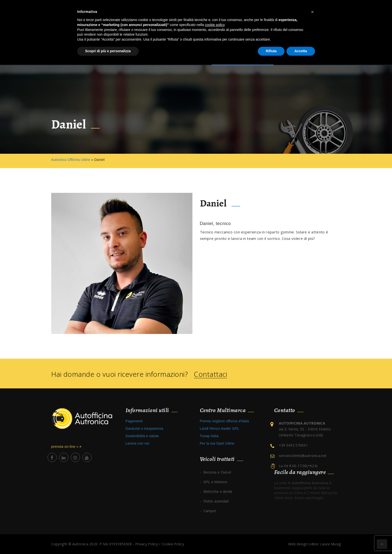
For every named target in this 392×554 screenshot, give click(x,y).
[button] (313, 12)
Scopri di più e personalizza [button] (108, 51)
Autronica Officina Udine (71, 160)
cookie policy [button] (215, 25)
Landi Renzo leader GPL (220, 428)
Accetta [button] (301, 51)
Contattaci (210, 374)
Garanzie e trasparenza (144, 428)
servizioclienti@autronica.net (303, 456)
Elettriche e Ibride (218, 491)
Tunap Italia (209, 436)
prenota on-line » (66, 447)
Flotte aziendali (216, 501)
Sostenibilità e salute (142, 436)
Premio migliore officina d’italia (224, 421)
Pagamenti (134, 421)
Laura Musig (330, 544)
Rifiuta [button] (271, 51)
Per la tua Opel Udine (217, 443)
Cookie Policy (173, 544)
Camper (210, 511)
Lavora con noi (137, 443)
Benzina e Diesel (217, 472)
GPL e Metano (215, 482)
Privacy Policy (147, 544)
